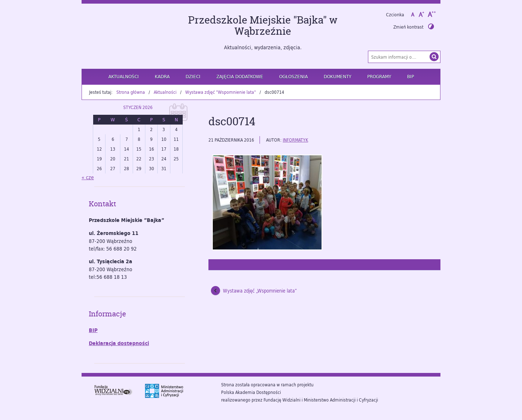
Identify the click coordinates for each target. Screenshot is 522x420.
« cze (88, 177)
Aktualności (124, 76)
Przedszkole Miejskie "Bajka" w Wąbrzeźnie (263, 26)
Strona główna (131, 92)
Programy (379, 76)
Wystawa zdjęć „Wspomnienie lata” (260, 291)
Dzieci (193, 76)
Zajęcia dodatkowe (240, 76)
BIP (411, 76)
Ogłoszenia (293, 76)
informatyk (295, 140)
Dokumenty (337, 76)
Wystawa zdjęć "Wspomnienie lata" (221, 92)
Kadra (162, 76)
